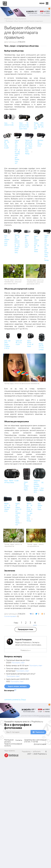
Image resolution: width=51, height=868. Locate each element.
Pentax (27, 154)
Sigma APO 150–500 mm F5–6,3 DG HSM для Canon (47, 244)
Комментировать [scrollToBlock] (10, 616)
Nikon (27, 152)
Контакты (19, 740)
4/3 (16, 163)
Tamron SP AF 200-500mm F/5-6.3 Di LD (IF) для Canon (17, 242)
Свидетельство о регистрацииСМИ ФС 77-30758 (35, 741)
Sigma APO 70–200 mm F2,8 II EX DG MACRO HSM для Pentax (17, 150)
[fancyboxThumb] (10, 117)
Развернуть (25, 650)
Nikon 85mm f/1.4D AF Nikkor (30, 344)
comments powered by (15, 700)
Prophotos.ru (42, 754)
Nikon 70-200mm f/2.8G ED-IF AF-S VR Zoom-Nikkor (24, 126)
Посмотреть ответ (18, 663)
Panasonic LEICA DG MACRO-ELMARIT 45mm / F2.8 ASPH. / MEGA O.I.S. (39, 486)
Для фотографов (40, 744)
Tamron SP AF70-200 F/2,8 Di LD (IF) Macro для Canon (29, 144)
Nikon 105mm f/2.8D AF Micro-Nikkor (11, 482)
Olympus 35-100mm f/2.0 (40, 143)
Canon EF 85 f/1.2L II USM (19, 343)
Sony (16, 161)
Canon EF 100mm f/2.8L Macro (26, 486)
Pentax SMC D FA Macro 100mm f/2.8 (7, 507)
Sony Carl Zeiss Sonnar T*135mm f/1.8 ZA (7, 345)
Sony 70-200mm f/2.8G (9, 124)
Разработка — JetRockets (31, 752)
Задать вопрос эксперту (17, 686)
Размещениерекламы (9, 741)
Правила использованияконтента (13, 745)
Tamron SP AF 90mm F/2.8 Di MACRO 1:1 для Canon (29, 509)
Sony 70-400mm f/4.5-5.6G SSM (7, 241)
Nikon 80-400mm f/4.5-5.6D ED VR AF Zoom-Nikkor (37, 244)
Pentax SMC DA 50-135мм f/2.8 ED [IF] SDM (39, 126)
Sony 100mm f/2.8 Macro (40, 506)
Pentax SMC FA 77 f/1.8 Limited (41, 347)
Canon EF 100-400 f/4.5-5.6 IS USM (27, 241)
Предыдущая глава (25, 629)
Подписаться (40, 732)
